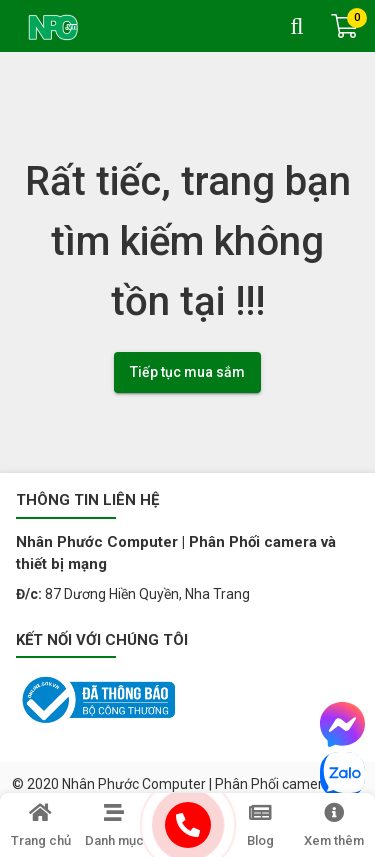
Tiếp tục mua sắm (187, 372)
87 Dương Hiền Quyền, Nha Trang (147, 594)
